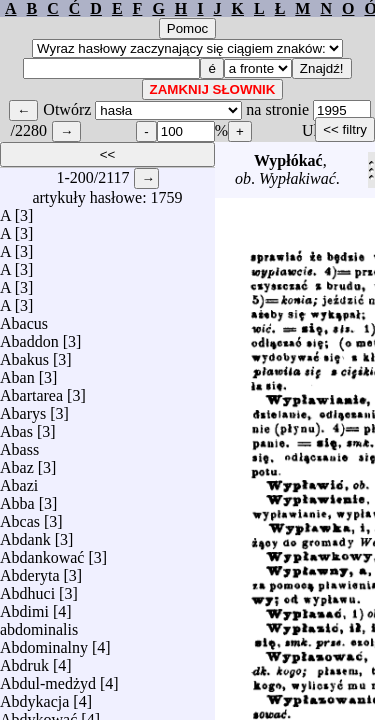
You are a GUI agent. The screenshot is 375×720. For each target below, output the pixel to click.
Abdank (25, 534)
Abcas (20, 516)
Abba (17, 498)
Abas (16, 426)
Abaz (17, 462)
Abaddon (29, 336)
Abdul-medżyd (48, 678)
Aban (17, 372)
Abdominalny (44, 642)
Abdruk (24, 660)
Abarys (23, 408)
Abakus (24, 354)
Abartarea (31, 390)
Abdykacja (34, 696)
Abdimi (24, 606)
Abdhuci (27, 588)
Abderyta (30, 570)
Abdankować (42, 552)
